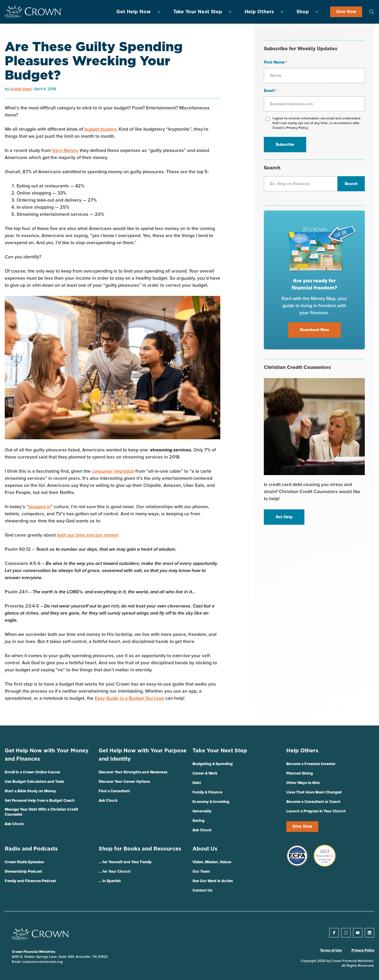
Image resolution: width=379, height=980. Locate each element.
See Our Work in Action (213, 881)
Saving (199, 821)
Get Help (284, 517)
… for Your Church (115, 872)
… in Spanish (110, 881)
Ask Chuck (14, 824)
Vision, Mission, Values (212, 862)
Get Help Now (134, 12)
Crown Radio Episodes (24, 862)
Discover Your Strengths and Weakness (133, 772)
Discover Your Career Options (124, 782)
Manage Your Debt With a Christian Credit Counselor (41, 812)
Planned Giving (300, 774)
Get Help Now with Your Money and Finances (47, 755)
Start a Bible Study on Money (30, 791)
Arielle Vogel (21, 89)
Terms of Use (331, 950)
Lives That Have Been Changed (314, 792)
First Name (276, 63)
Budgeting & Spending (213, 764)
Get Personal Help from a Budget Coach (40, 801)
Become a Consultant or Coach (313, 802)
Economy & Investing (211, 802)
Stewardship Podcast (23, 872)
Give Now (346, 12)
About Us (205, 849)
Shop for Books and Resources (140, 849)
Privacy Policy (363, 950)
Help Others (259, 12)
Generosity (202, 811)
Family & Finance (207, 792)
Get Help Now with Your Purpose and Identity (143, 755)
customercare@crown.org (42, 962)
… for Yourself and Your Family (125, 862)
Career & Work (205, 774)
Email (270, 91)
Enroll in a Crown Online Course (32, 772)
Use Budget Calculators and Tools (34, 782)
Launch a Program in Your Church (316, 811)
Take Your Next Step (198, 12)
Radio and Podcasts (31, 849)
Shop (303, 12)
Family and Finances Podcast (30, 881)
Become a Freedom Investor (311, 764)
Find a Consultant (114, 791)
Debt (197, 783)
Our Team (201, 872)
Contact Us (202, 891)
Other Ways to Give (303, 783)
